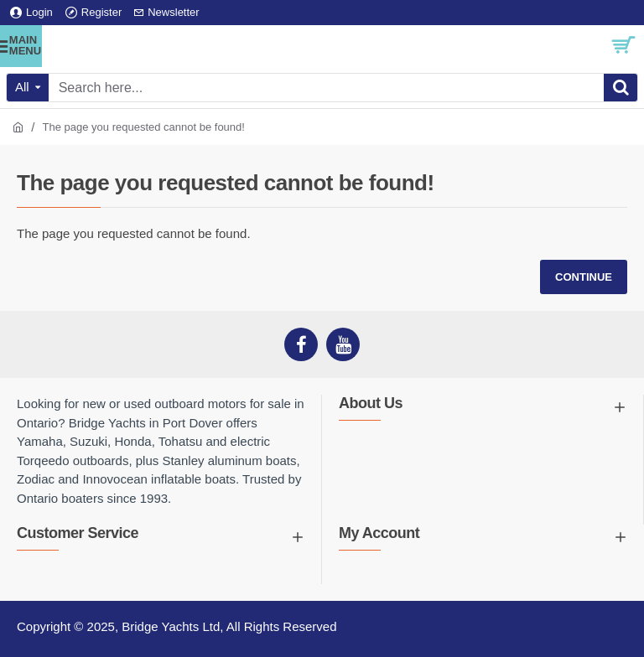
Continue (584, 277)
